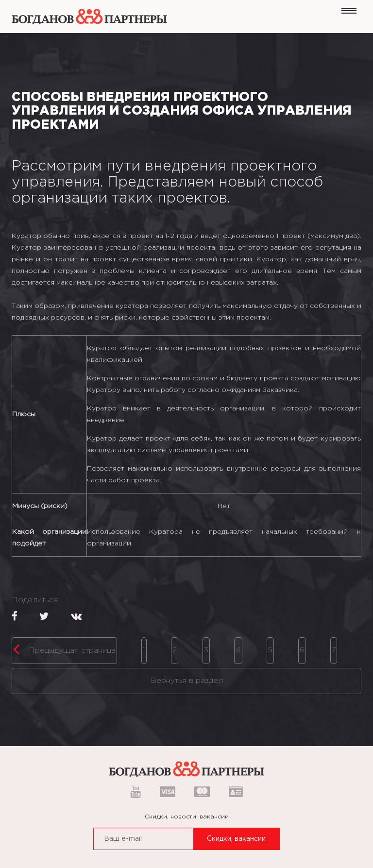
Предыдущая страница (64, 649)
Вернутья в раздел (187, 681)
